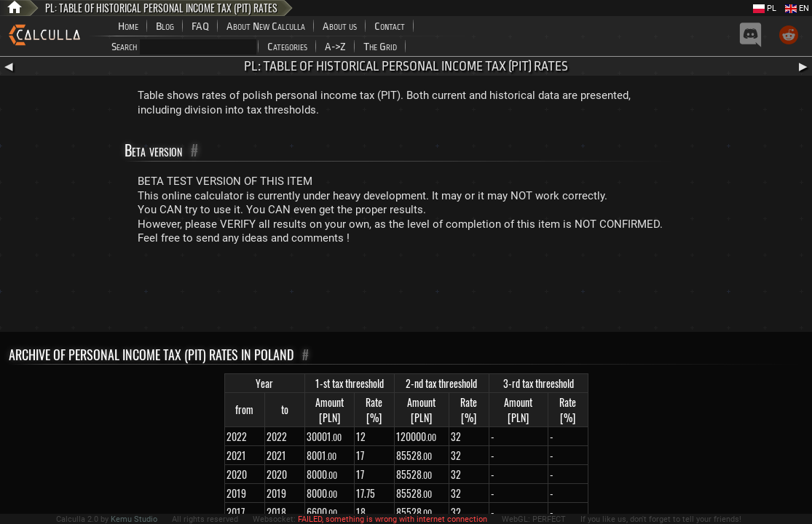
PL (765, 8)
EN (797, 8)
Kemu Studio (134, 519)
